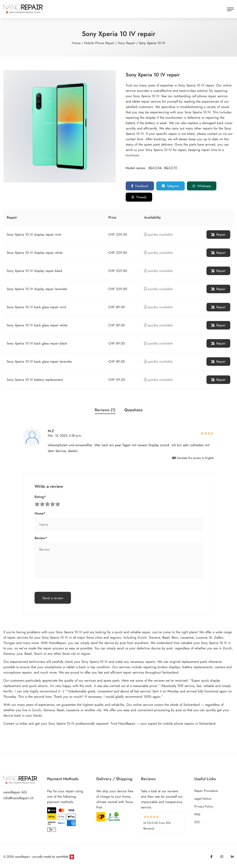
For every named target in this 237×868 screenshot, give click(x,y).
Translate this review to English (193, 458)
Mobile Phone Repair (99, 43)
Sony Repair (127, 43)
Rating (40, 497)
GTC (197, 822)
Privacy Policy (204, 806)
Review (41, 538)
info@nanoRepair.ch (18, 798)
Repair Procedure (206, 791)
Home (76, 43)
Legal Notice (203, 799)
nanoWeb (62, 857)
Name (40, 513)
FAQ (197, 814)
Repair (218, 235)
